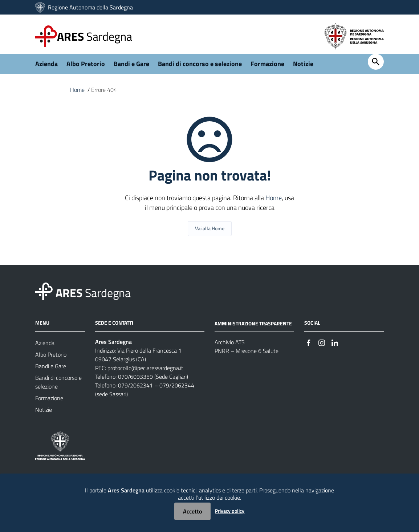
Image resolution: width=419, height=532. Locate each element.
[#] (309, 346)
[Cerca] (376, 66)
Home (77, 94)
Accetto (192, 511)
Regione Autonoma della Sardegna (90, 7)
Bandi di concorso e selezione (200, 68)
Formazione (267, 68)
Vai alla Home (210, 232)
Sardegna (95, 36)
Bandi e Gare (131, 68)
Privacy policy (230, 511)
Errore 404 (104, 94)
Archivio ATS (230, 346)
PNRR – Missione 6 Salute (247, 355)
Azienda (46, 68)
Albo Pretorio (86, 68)
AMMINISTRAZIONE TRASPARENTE (253, 327)
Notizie (303, 68)
